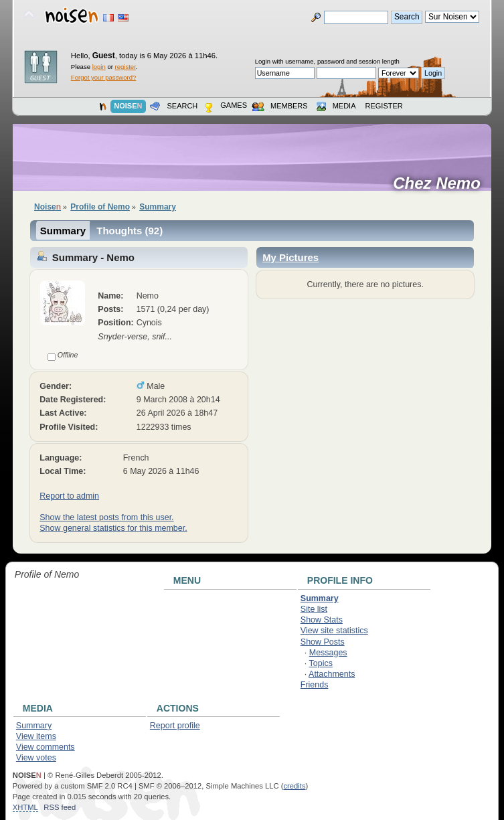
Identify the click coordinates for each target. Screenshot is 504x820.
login (99, 67)
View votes (36, 758)
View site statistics (334, 631)
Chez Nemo (441, 183)
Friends (315, 685)
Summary (63, 231)
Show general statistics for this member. (113, 528)
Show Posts (323, 642)
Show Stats (322, 620)
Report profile (175, 726)
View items (36, 736)
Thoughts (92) (130, 231)
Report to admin (69, 496)
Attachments (332, 674)
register (125, 67)
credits (294, 786)
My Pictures (290, 257)
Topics (321, 663)
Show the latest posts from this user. (106, 517)
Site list (314, 609)
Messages (328, 653)
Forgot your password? (103, 77)
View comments (46, 747)
